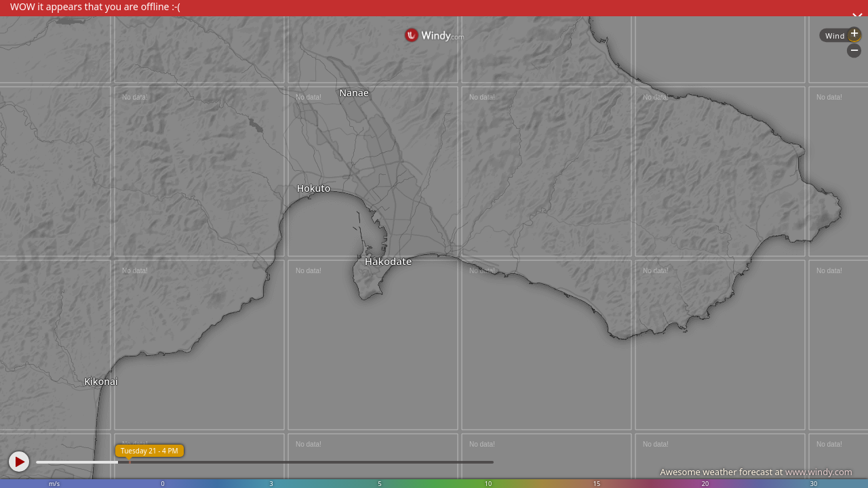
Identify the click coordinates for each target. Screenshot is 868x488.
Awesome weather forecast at (756, 472)
